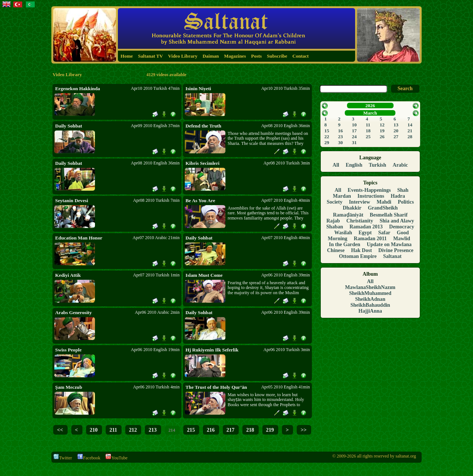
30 (341, 142)
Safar (384, 233)
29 (327, 142)
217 (230, 430)
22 (327, 137)
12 (382, 125)
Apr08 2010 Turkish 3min (287, 163)
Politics (406, 202)
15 (327, 131)
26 (382, 137)
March (370, 113)
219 (270, 430)
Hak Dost (361, 250)
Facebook (89, 458)
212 (133, 430)
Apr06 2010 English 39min (286, 275)
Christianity (360, 221)
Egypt (365, 233)
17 (354, 131)
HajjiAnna (370, 311)
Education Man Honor (79, 238)
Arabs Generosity (73, 312)
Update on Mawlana (389, 244)
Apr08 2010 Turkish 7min (156, 200)
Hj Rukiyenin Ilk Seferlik (212, 350)
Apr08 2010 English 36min (286, 126)
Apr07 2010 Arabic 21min (156, 238)
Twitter (62, 458)
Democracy (402, 227)
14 (410, 125)
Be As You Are (200, 200)
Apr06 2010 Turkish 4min (156, 387)
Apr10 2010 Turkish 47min (155, 88)
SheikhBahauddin (370, 305)
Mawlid (402, 239)
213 (152, 430)
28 (410, 137)
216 (210, 430)
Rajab (333, 221)
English (354, 165)
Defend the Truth (203, 126)
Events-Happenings (369, 190)
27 (396, 137)
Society (335, 202)
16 (341, 131)
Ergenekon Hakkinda (77, 89)
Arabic (400, 165)
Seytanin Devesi (72, 200)
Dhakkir (352, 208)
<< (60, 430)
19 (382, 131)
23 (341, 137)
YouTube (116, 458)
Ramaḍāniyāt (348, 215)
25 (368, 137)
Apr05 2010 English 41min (286, 387)
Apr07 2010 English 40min (286, 200)
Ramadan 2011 (370, 239)
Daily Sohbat (69, 126)
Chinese (336, 250)
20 (396, 131)
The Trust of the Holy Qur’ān (216, 387)
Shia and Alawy (397, 221)
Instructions (371, 196)
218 (250, 430)
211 (113, 430)
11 (368, 125)
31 (354, 142)
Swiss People (68, 350)
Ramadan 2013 (366, 227)
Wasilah (343, 233)
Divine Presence (396, 250)
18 (368, 131)
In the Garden (345, 244)
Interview (360, 202)
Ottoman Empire (358, 256)
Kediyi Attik (68, 275)
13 (396, 125)
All (336, 165)
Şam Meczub (69, 387)
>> (303, 430)
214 (172, 430)
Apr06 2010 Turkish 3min (287, 350)
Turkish (377, 165)
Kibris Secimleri (203, 163)
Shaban (335, 227)
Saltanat (392, 256)
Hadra (398, 196)
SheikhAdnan (370, 299)
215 (191, 430)
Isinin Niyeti (198, 89)
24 (354, 137)
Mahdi (384, 202)
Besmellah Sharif (389, 215)
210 (94, 430)
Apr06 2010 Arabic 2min (157, 312)
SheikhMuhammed (370, 293)
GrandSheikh (383, 208)
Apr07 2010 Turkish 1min (156, 275)
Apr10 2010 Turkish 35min (286, 88)
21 (410, 131)
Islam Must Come (204, 275)
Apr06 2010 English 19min (155, 350)
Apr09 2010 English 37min (155, 126)
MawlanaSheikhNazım (370, 287)
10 (354, 125)
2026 (370, 106)
